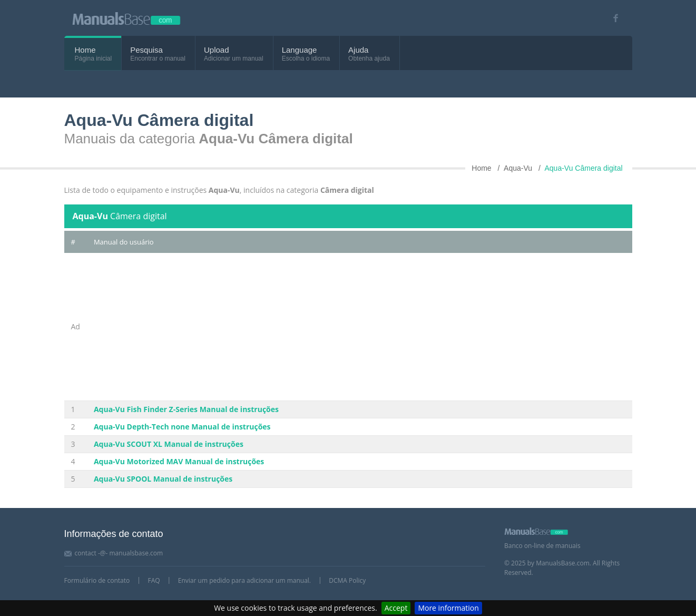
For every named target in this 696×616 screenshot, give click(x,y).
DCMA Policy (347, 580)
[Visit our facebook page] (612, 18)
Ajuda (358, 50)
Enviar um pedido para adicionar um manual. (244, 580)
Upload (217, 50)
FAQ (154, 580)
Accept (396, 608)
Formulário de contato (97, 580)
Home (85, 50)
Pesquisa (146, 50)
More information (448, 608)
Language (300, 50)
